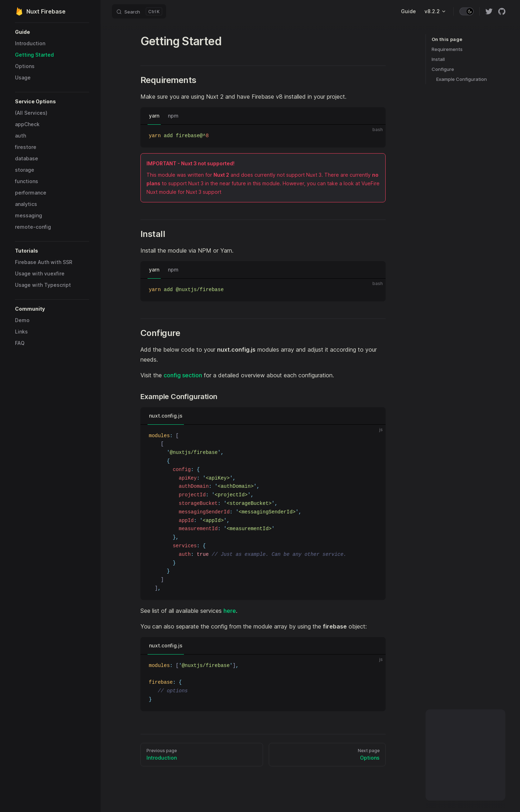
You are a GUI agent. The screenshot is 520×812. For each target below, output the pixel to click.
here (230, 611)
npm (173, 116)
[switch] (467, 11)
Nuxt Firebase (40, 11)
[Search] (139, 11)
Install (438, 59)
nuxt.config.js (166, 416)
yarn (154, 116)
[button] (52, 32)
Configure (443, 69)
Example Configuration (462, 79)
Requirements (447, 49)
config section (183, 375)
